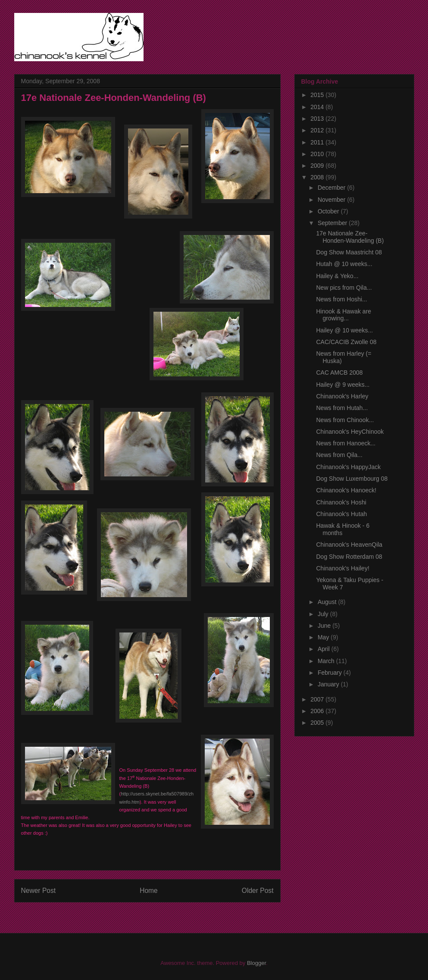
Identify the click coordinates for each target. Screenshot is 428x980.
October (329, 211)
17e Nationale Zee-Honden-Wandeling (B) (350, 237)
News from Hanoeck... (346, 443)
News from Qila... (339, 455)
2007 (318, 699)
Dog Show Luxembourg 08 (352, 479)
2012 (318, 130)
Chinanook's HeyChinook (350, 432)
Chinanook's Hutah (341, 514)
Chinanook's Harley (342, 396)
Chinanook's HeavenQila (349, 545)
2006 (318, 711)
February (331, 673)
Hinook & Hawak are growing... (344, 315)
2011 (318, 142)
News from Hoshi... (341, 299)
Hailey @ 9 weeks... (343, 385)
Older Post (258, 891)
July (324, 614)
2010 (318, 154)
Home (149, 891)
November (332, 200)
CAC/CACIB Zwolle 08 (346, 342)
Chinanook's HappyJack (348, 467)
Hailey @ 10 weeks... (344, 330)
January (329, 684)
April (325, 649)
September (333, 223)
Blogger (256, 963)
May (324, 637)
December (332, 188)
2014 (318, 107)
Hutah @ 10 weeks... (344, 264)
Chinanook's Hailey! (342, 568)
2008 (318, 177)
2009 (318, 166)
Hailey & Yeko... (337, 276)
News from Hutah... (342, 408)
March (327, 661)
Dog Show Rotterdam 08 (349, 557)
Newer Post (39, 891)
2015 (318, 95)
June (325, 626)
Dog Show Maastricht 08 (349, 252)
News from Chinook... (345, 420)
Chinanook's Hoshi (341, 502)
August (328, 602)
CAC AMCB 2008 (339, 373)
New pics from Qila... (344, 288)
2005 (318, 723)
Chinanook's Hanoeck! (346, 490)
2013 (318, 119)
